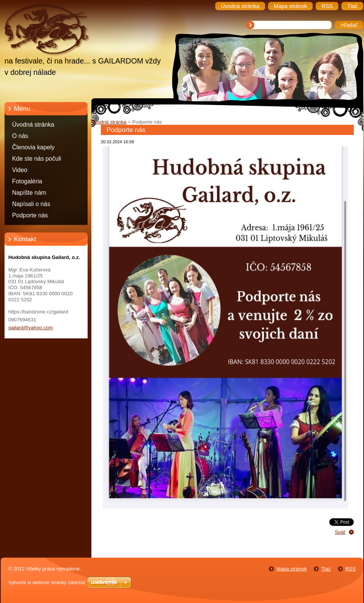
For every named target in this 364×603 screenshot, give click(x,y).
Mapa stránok (292, 569)
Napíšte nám (29, 193)
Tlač (326, 569)
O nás (20, 136)
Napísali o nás (31, 204)
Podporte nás (30, 215)
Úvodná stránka (33, 125)
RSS (351, 569)
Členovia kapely (33, 147)
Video (20, 170)
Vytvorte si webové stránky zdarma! (47, 582)
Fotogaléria (27, 181)
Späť (340, 532)
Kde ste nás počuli (37, 159)
